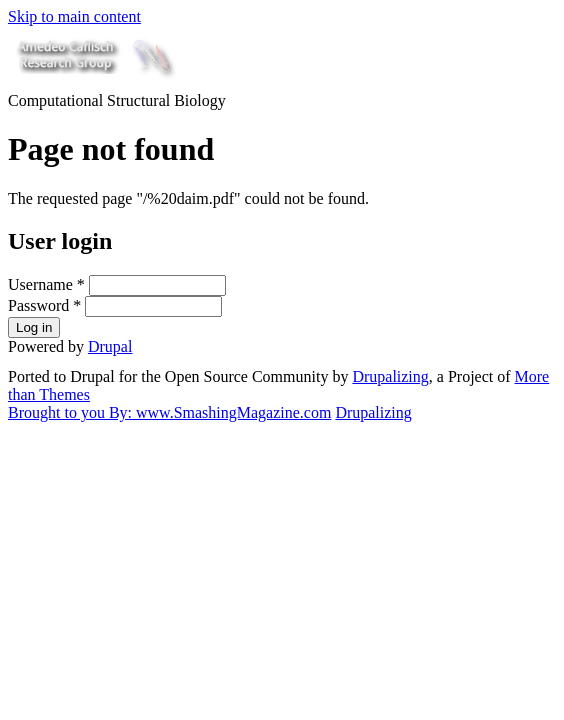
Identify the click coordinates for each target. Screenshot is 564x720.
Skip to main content (74, 16)
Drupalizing (390, 376)
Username (46, 284)
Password (44, 305)
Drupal (110, 346)
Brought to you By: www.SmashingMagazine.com (169, 412)
